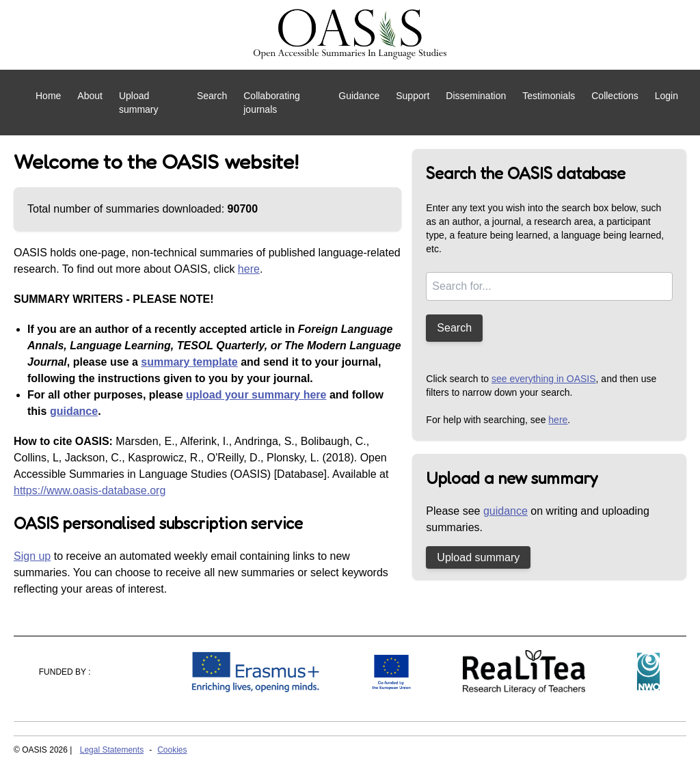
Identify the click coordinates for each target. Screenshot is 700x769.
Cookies (172, 750)
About (90, 96)
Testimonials (549, 96)
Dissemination (476, 96)
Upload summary (139, 103)
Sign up (32, 556)
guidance (74, 411)
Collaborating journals (272, 103)
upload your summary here (256, 395)
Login (667, 96)
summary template (189, 362)
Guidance (359, 96)
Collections (615, 96)
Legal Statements (112, 750)
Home (48, 96)
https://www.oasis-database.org (90, 490)
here (249, 269)
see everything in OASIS (544, 379)
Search (212, 96)
